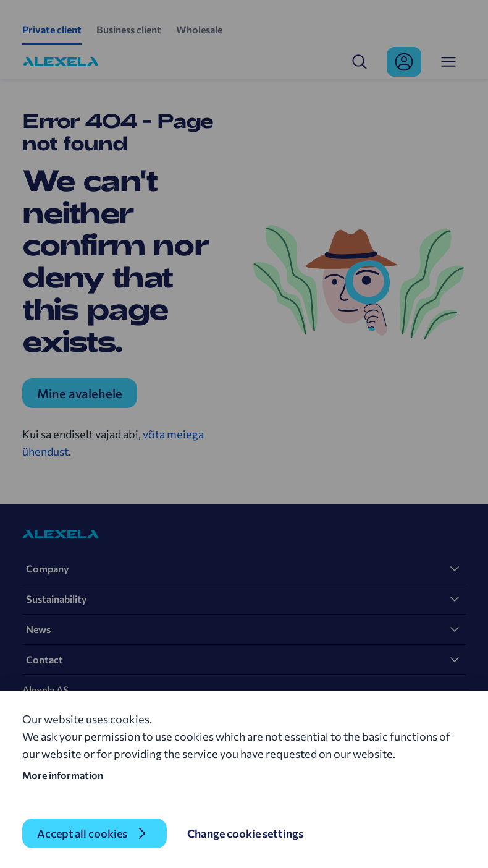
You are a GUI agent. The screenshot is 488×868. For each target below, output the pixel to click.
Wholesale (199, 29)
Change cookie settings (245, 833)
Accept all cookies (82, 833)
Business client (129, 29)
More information (63, 775)
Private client (52, 29)
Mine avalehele (80, 393)
